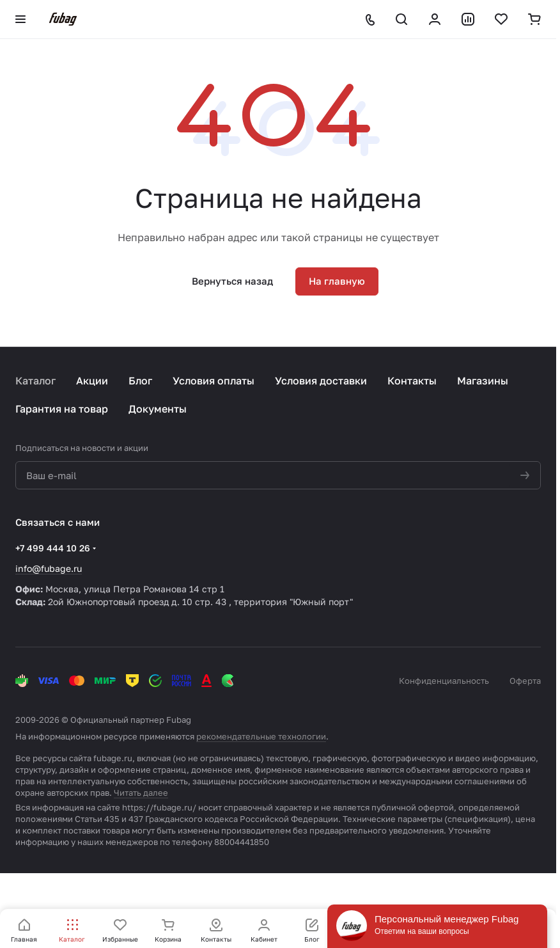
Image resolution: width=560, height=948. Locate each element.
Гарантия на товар (62, 409)
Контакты (412, 381)
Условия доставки (321, 381)
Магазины (483, 381)
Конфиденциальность (444, 681)
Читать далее (141, 793)
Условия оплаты (214, 381)
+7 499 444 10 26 (53, 548)
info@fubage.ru (49, 568)
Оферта (525, 681)
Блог (140, 381)
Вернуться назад (232, 281)
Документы (158, 409)
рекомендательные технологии (261, 736)
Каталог (35, 381)
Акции (92, 381)
